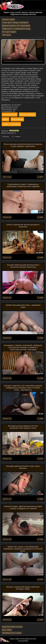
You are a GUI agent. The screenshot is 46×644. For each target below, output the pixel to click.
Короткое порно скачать (12, 627)
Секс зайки (7, 630)
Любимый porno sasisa (12, 633)
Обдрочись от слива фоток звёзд (16, 29)
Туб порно (6, 35)
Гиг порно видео (9, 32)
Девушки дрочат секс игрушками (16, 26)
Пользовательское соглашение (27, 640)
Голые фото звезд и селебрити (15, 22)
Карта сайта (15, 639)
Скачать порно (8, 19)
